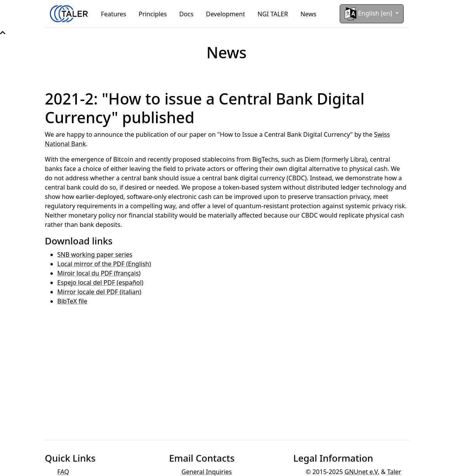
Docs (187, 14)
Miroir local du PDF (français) (99, 273)
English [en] (369, 14)
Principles (153, 14)
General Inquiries (207, 472)
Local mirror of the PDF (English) (104, 264)
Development (225, 14)
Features (114, 14)
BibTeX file (73, 301)
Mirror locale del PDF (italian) (99, 292)
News (308, 14)
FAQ (63, 472)
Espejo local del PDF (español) (101, 282)
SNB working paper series (95, 255)
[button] (3, 33)
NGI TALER (273, 14)
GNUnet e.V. (362, 472)
